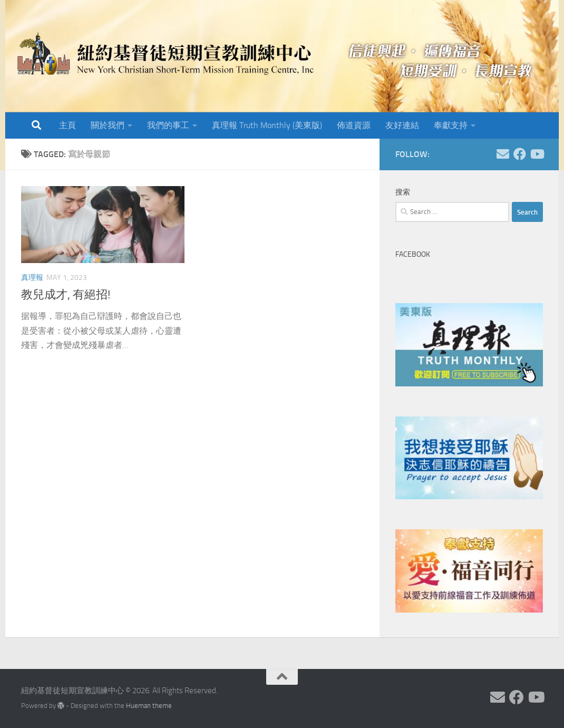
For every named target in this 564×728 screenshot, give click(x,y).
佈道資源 (354, 125)
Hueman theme (149, 706)
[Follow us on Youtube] (537, 154)
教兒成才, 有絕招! (66, 295)
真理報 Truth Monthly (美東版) (267, 125)
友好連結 (402, 125)
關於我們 (108, 125)
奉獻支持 (451, 125)
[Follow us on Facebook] (520, 154)
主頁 (67, 125)
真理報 (32, 278)
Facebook (413, 254)
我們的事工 (168, 125)
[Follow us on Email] (503, 154)
